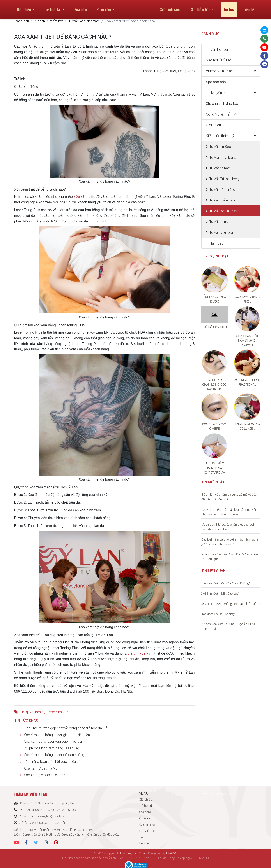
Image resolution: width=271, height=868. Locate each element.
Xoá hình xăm (170, 7)
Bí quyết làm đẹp (35, 712)
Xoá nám (81, 7)
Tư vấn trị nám (220, 168)
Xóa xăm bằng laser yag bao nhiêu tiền (53, 741)
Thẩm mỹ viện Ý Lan (133, 853)
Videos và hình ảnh (220, 71)
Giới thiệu (24, 7)
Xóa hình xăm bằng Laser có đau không (54, 755)
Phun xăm (104, 7)
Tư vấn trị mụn (220, 222)
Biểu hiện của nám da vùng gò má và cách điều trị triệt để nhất (230, 497)
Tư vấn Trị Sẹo (220, 147)
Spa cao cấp (216, 82)
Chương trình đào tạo (222, 103)
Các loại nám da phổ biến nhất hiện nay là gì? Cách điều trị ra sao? (230, 542)
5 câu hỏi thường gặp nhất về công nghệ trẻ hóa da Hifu (66, 728)
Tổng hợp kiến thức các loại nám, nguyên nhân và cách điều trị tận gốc (229, 512)
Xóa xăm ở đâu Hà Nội (41, 768)
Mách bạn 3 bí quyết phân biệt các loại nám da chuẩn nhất (228, 527)
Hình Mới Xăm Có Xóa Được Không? (226, 583)
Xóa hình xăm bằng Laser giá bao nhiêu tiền (57, 735)
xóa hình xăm (59, 712)
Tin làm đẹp (215, 243)
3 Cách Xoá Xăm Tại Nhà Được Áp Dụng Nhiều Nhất (228, 626)
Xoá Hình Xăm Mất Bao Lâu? (221, 593)
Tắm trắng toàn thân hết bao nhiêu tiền (53, 761)
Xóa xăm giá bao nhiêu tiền (44, 775)
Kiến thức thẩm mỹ (49, 21)
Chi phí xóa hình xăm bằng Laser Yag (51, 748)
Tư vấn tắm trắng (222, 189)
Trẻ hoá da (53, 7)
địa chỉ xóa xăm (140, 653)
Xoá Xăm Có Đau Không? (218, 614)
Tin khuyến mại (217, 93)
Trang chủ (21, 21)
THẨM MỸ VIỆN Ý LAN (216, 794)
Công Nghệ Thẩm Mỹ (222, 114)
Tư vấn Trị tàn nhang (225, 179)
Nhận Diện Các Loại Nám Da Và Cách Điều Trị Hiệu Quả (230, 557)
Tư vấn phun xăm (222, 232)
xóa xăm (81, 196)
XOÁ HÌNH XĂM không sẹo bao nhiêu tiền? (230, 604)
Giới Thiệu (213, 125)
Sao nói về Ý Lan (219, 60)
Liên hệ (249, 7)
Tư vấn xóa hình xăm (84, 21)
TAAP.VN (172, 853)
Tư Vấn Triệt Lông (223, 157)
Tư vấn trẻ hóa (217, 49)
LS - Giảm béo (200, 7)
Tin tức (229, 7)
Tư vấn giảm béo (222, 200)
